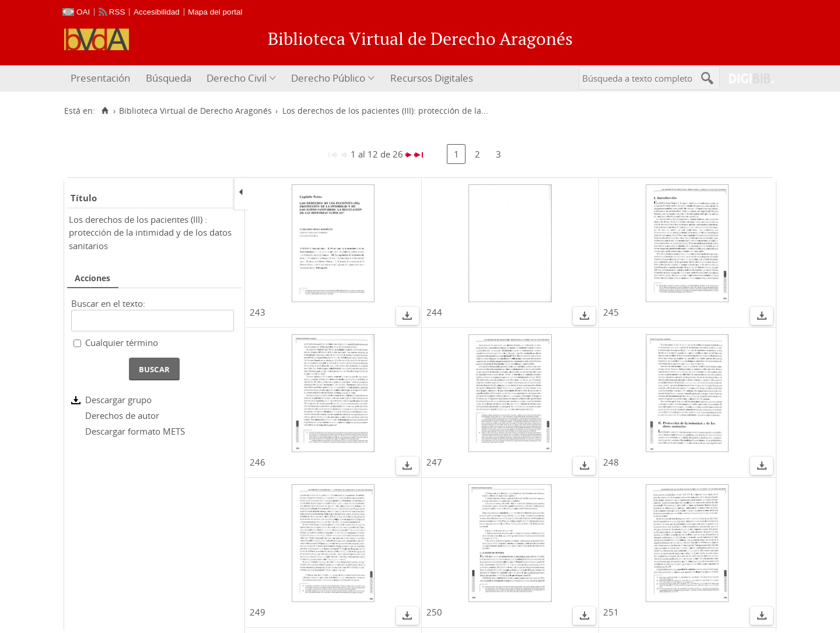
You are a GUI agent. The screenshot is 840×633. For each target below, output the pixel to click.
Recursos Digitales (432, 78)
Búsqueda (169, 78)
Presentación (100, 78)
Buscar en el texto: (108, 303)
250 (434, 612)
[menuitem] (102, 78)
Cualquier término (122, 342)
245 (611, 312)
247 (434, 462)
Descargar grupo (118, 400)
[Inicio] (105, 111)
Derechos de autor (122, 415)
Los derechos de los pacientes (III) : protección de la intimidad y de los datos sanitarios (150, 232)
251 (611, 612)
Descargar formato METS (135, 431)
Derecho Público (328, 78)
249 (258, 612)
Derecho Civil (237, 78)
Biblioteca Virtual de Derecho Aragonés (195, 111)
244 (434, 312)
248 (611, 462)
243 (258, 312)
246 (258, 462)
